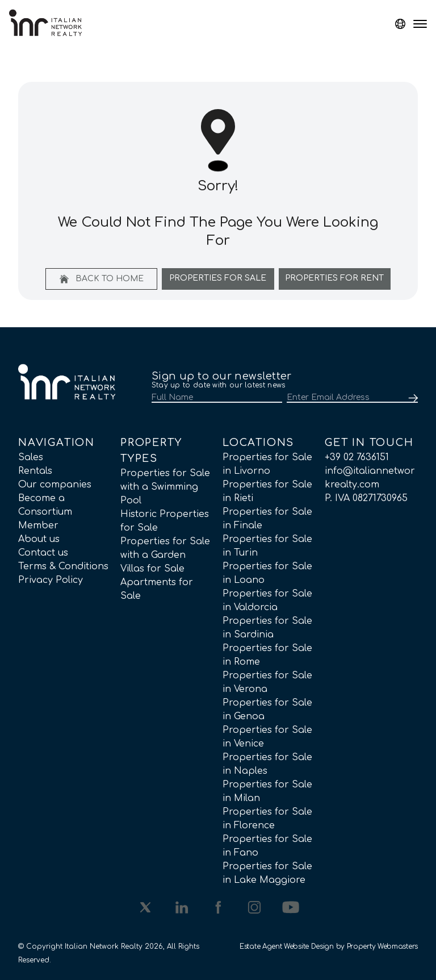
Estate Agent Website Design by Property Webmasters (329, 946)
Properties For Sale (218, 278)
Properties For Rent (334, 278)
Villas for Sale (152, 569)
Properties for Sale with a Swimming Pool (165, 487)
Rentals (35, 471)
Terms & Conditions (63, 566)
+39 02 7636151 (357, 457)
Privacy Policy (51, 580)
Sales (31, 457)
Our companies (55, 485)
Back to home (102, 279)
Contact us (43, 553)
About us (39, 539)
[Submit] (411, 398)
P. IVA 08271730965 (366, 498)
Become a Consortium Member (45, 512)
